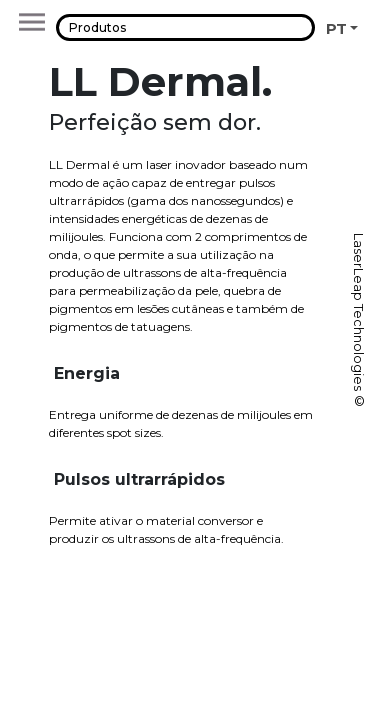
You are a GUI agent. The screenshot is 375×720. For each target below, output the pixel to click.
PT (336, 28)
